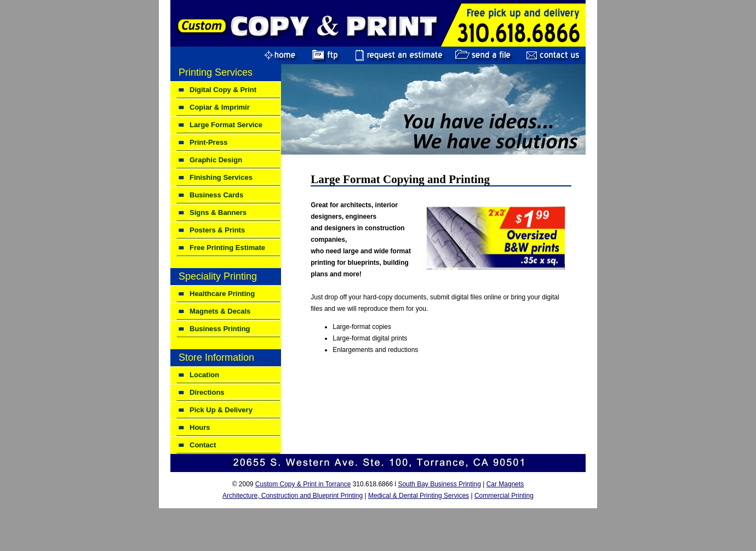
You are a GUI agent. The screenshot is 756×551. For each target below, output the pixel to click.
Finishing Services (221, 177)
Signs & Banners (218, 212)
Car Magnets (505, 484)
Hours (200, 427)
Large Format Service (226, 125)
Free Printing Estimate (227, 248)
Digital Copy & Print (223, 90)
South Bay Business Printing (439, 484)
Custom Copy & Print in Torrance (303, 484)
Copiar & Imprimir (220, 107)
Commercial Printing (504, 496)
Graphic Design (216, 160)
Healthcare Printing (222, 294)
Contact (203, 445)
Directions (207, 392)
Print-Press (208, 142)
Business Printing (220, 329)
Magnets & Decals (220, 311)
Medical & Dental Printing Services (419, 496)
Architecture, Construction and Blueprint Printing (293, 496)
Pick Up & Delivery (221, 410)
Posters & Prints (217, 230)
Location (204, 375)
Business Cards (216, 195)
